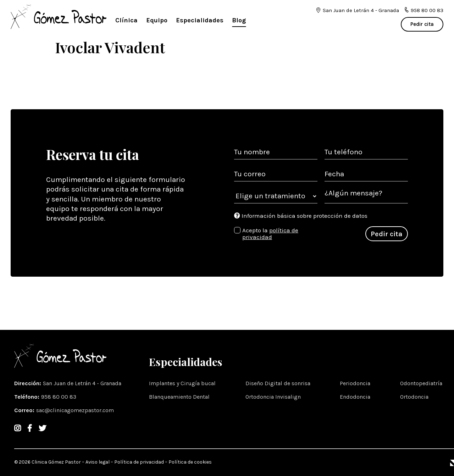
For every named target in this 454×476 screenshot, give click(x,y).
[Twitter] (42, 428)
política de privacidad (270, 234)
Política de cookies (190, 462)
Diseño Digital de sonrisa (278, 383)
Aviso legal (98, 462)
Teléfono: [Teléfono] (46, 397)
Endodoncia (355, 397)
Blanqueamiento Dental (179, 397)
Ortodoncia (414, 397)
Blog (239, 20)
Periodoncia (355, 383)
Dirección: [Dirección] (69, 383)
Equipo (157, 20)
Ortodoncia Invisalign (273, 397)
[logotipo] (59, 18)
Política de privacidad (139, 462)
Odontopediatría (421, 383)
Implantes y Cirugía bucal (182, 383)
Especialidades (200, 20)
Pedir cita (422, 24)
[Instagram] (17, 428)
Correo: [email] (65, 410)
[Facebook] (30, 428)
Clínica (126, 20)
